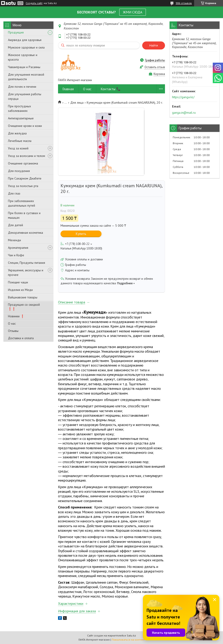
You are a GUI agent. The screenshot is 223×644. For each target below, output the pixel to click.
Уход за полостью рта (23, 186)
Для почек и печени (22, 87)
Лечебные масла (20, 141)
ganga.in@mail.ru (184, 113)
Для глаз (14, 193)
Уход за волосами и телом (27, 156)
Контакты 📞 (111, 89)
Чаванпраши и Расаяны (24, 67)
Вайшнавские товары (23, 297)
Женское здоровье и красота (23, 57)
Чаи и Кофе (16, 255)
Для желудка (17, 133)
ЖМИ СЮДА (133, 12)
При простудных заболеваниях (19, 108)
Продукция (16, 32)
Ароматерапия (18, 248)
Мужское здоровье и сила (26, 47)
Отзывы (13, 331)
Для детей (15, 225)
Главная (68, 89)
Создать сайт (34, 3)
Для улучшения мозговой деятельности (26, 77)
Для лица (77, 103)
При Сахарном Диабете (25, 178)
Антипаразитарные (21, 118)
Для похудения (19, 171)
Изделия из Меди (20, 290)
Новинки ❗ (16, 316)
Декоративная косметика (25, 233)
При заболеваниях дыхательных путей (22, 203)
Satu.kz (131, 635)
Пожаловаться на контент (128, 640)
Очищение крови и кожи (25, 126)
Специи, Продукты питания (27, 263)
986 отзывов (184, 3)
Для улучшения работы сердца (25, 96)
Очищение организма (23, 163)
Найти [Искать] (154, 45)
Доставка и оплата (21, 338)
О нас (12, 323)
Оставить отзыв (155, 67)
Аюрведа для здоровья (25, 40)
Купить (81, 234)
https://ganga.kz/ (183, 97)
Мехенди (14, 240)
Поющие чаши (18, 282)
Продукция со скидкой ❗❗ (24, 307)
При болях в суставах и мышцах (24, 215)
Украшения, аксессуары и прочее (26, 272)
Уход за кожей (18, 148)
